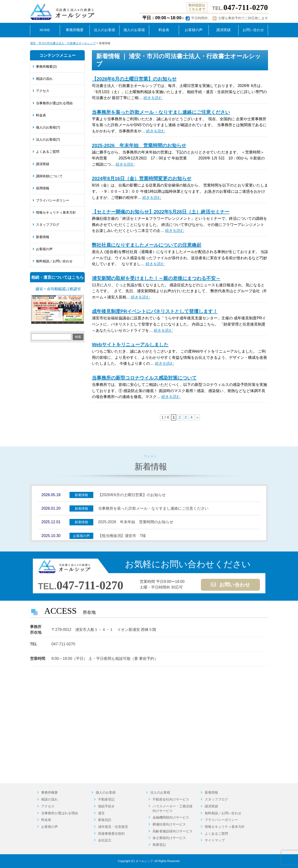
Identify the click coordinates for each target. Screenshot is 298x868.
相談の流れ (44, 79)
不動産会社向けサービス (171, 799)
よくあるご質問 (48, 152)
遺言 (101, 813)
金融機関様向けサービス (171, 817)
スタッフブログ (48, 225)
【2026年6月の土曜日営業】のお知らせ (134, 79)
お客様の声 (44, 249)
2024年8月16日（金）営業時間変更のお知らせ (142, 178)
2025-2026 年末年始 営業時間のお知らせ (139, 145)
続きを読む (153, 98)
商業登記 (159, 845)
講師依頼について (49, 176)
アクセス (43, 91)
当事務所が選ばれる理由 (54, 103)
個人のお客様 (106, 792)
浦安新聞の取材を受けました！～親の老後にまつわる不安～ (156, 278)
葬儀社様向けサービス (169, 824)
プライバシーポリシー (53, 200)
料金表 (41, 115)
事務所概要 (50, 792)
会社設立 (105, 840)
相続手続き (106, 806)
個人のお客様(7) (48, 127)
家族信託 (105, 820)
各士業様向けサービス (169, 838)
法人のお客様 (160, 792)
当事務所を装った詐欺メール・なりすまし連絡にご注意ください (161, 112)
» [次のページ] (197, 417)
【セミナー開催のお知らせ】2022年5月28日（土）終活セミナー (161, 212)
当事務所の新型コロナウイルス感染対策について (144, 378)
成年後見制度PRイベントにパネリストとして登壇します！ (155, 311)
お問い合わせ (231, 585)
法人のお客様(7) (48, 139)
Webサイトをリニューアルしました (130, 345)
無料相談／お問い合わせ (54, 261)
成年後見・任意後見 (113, 827)
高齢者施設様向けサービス (173, 831)
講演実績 (43, 164)
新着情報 (43, 237)
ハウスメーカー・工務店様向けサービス (173, 808)
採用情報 (43, 188)
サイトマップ (215, 840)
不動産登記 (106, 799)
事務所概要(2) (46, 67)
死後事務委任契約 (111, 834)
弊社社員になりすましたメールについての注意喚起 (147, 245)
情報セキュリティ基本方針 (56, 212)
